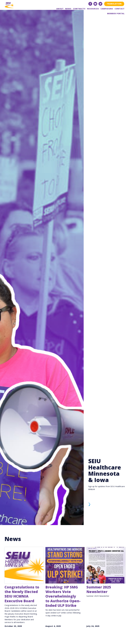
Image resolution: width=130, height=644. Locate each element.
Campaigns (107, 9)
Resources (93, 9)
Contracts (79, 9)
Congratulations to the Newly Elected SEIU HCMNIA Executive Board (22, 594)
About (60, 9)
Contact (120, 9)
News (68, 9)
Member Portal (116, 13)
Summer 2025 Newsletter (99, 589)
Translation (114, 4)
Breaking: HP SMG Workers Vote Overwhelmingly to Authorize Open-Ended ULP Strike (63, 596)
